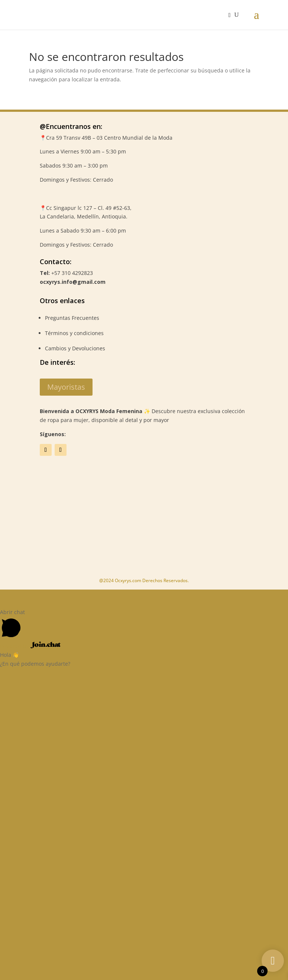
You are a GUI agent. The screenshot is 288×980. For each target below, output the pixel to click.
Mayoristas (66, 387)
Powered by (30, 646)
